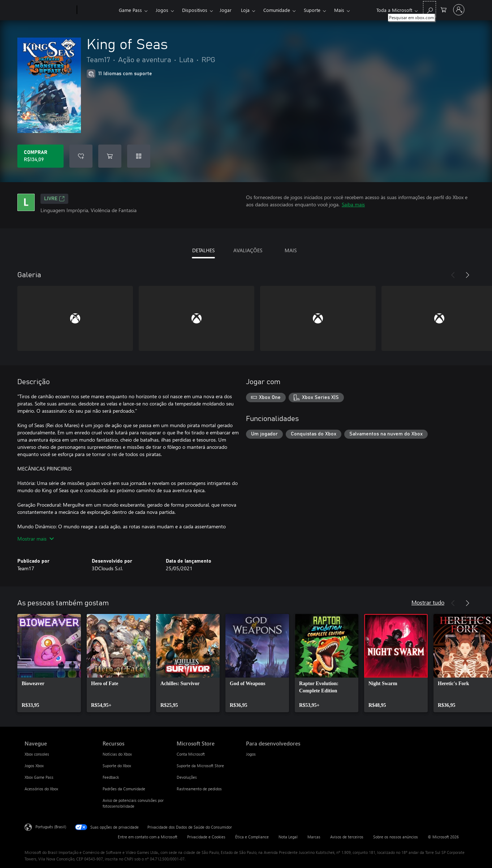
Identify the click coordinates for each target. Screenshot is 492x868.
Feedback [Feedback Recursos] (111, 777)
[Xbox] (97, 10)
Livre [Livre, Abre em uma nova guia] (54, 199)
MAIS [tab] (291, 250)
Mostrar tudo (428, 602)
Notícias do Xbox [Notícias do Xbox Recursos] (117, 754)
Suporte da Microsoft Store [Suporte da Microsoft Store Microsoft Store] (200, 766)
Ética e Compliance (252, 837)
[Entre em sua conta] (459, 10)
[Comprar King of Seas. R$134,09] (40, 156)
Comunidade (277, 10)
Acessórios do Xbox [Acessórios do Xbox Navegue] (41, 789)
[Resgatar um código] (139, 156)
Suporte (312, 10)
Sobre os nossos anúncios (396, 837)
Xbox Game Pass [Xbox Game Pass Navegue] (39, 777)
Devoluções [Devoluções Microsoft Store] (187, 777)
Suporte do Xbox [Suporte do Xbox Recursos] (117, 766)
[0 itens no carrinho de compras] (444, 9)
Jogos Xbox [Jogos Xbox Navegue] (34, 766)
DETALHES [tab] (203, 250)
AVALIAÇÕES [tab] (248, 250)
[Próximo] (467, 275)
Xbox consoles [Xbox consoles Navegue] (37, 754)
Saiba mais (353, 204)
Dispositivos (195, 10)
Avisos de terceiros (347, 837)
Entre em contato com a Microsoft (148, 837)
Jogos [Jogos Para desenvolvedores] (251, 754)
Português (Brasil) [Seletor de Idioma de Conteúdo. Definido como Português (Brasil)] (51, 827)
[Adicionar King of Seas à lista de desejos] (81, 156)
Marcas (314, 837)
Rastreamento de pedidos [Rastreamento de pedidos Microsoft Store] (199, 789)
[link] (49, 663)
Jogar (226, 10)
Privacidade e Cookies (206, 837)
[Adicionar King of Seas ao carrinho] (110, 156)
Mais (339, 10)
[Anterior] (453, 275)
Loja (245, 10)
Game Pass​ (130, 10)
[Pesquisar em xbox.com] (430, 9)
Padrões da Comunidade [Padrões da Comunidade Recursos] (124, 789)
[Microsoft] (49, 10)
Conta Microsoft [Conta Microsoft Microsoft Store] (191, 754)
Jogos (162, 10)
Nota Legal (288, 837)
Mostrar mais (36, 539)
